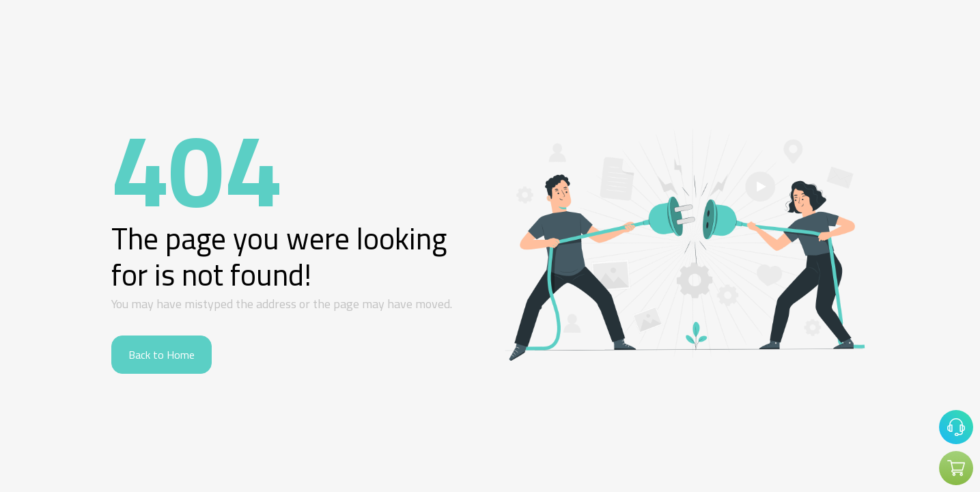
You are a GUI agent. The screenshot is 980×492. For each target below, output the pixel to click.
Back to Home (162, 355)
